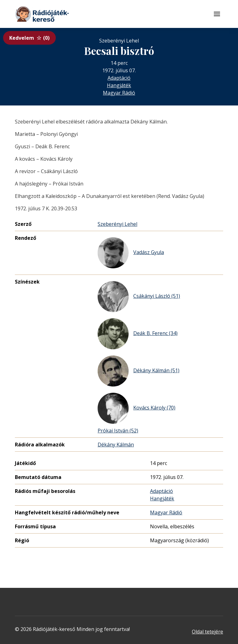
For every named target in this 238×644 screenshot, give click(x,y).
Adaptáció (119, 78)
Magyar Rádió (119, 93)
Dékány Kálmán (116, 445)
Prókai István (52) (118, 431)
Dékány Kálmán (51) (139, 371)
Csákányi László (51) (139, 297)
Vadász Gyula (131, 253)
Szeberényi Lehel (117, 224)
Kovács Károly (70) (137, 408)
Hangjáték (119, 85)
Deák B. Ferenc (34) (138, 334)
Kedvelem (29, 38)
